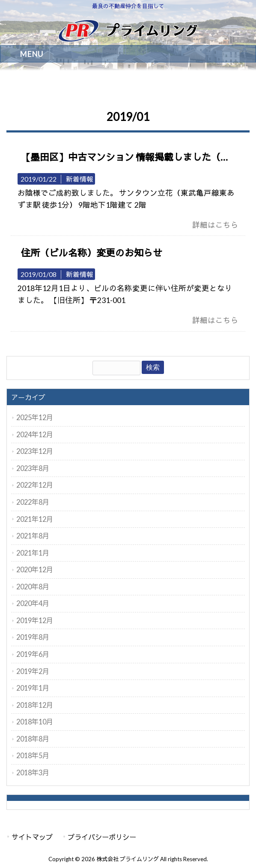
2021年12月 (35, 519)
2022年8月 (33, 502)
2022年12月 (35, 485)
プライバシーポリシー (102, 837)
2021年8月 (33, 536)
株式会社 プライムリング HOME (45, 87)
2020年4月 (33, 603)
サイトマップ (32, 837)
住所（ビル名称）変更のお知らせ (92, 253)
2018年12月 (35, 705)
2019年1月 (33, 688)
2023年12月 (35, 451)
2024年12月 (35, 434)
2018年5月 (33, 755)
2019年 (97, 87)
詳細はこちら (215, 225)
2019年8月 (33, 637)
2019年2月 (33, 671)
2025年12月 (35, 417)
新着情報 (80, 179)
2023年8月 (33, 468)
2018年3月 (33, 772)
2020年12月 (35, 569)
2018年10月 (35, 722)
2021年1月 (33, 553)
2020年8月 (33, 587)
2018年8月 (33, 739)
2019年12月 (35, 620)
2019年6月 (33, 654)
